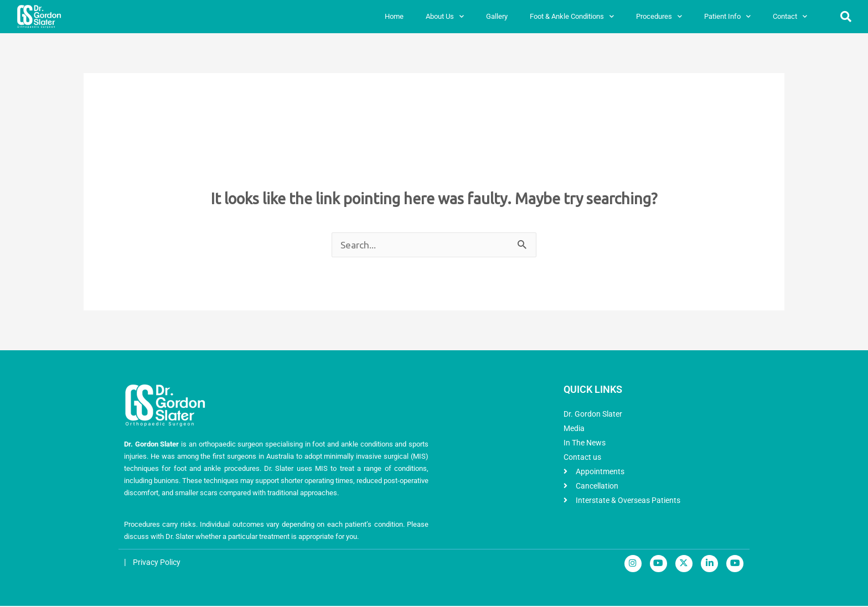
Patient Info (727, 16)
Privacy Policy (159, 563)
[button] (846, 17)
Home (394, 16)
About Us (445, 16)
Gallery (497, 16)
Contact (790, 16)
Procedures (659, 16)
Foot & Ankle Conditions (572, 16)
